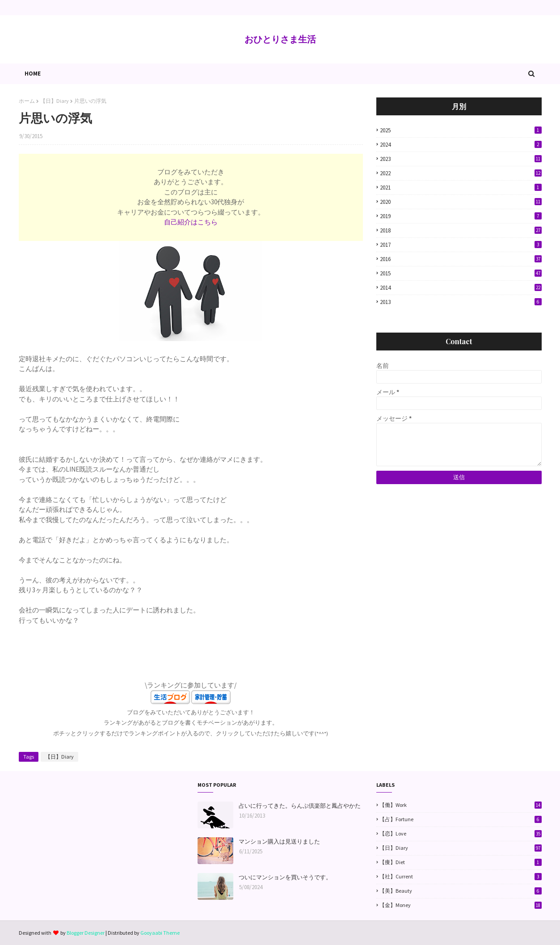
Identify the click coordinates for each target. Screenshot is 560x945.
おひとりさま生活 (280, 39)
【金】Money (461, 905)
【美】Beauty (461, 891)
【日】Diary (55, 101)
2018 (461, 230)
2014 (461, 288)
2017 (461, 245)
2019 (461, 216)
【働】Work (461, 805)
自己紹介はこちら (191, 222)
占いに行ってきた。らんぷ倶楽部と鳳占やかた (300, 806)
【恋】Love (461, 834)
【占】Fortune (461, 819)
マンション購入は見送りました (279, 842)
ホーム (27, 101)
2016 (461, 259)
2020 (461, 202)
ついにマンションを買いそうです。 (285, 877)
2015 (461, 273)
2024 (461, 145)
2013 (461, 302)
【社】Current (461, 877)
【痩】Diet (461, 862)
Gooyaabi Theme (160, 933)
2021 (461, 188)
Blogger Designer (86, 933)
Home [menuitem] (33, 74)
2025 (461, 130)
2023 (461, 159)
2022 (461, 173)
